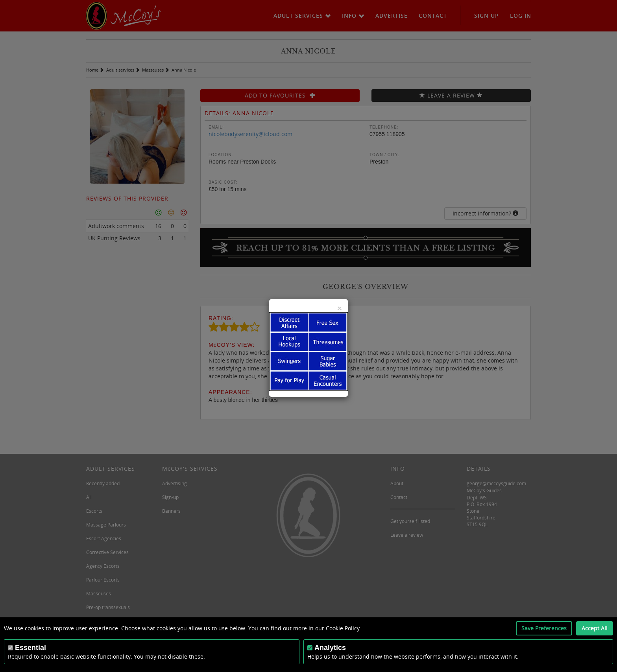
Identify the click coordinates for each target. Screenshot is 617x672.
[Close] (340, 308)
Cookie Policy (343, 628)
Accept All (595, 628)
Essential (30, 648)
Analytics (330, 648)
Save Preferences (544, 628)
